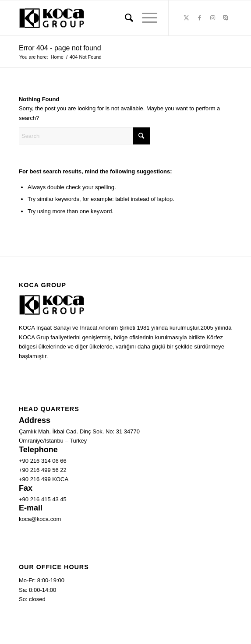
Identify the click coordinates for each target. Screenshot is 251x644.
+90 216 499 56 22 (43, 470)
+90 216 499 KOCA (44, 479)
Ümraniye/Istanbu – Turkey (53, 441)
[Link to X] (186, 18)
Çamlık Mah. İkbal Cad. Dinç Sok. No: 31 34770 (79, 431)
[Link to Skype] (226, 18)
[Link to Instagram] (212, 18)
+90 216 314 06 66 (43, 461)
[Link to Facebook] (199, 18)
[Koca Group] (104, 18)
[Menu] (145, 18)
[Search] (125, 18)
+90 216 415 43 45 (43, 499)
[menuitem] (125, 18)
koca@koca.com (40, 519)
